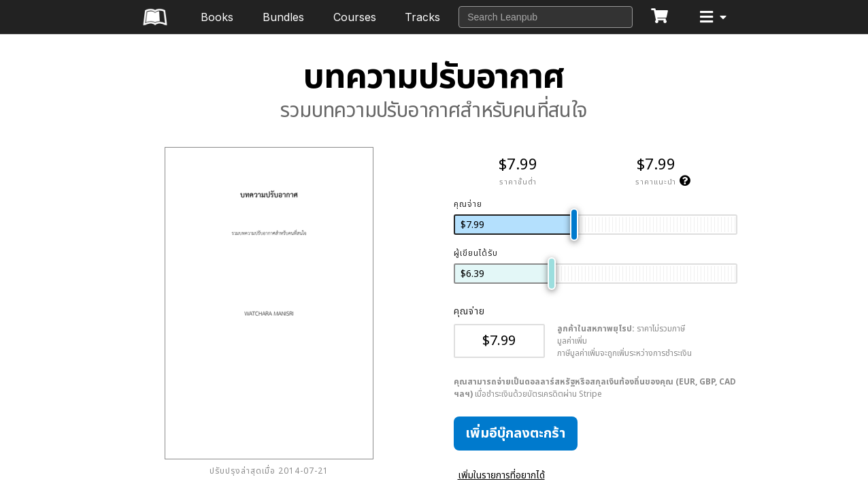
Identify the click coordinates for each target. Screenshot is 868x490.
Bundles (283, 17)
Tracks (422, 17)
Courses (355, 17)
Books (217, 17)
